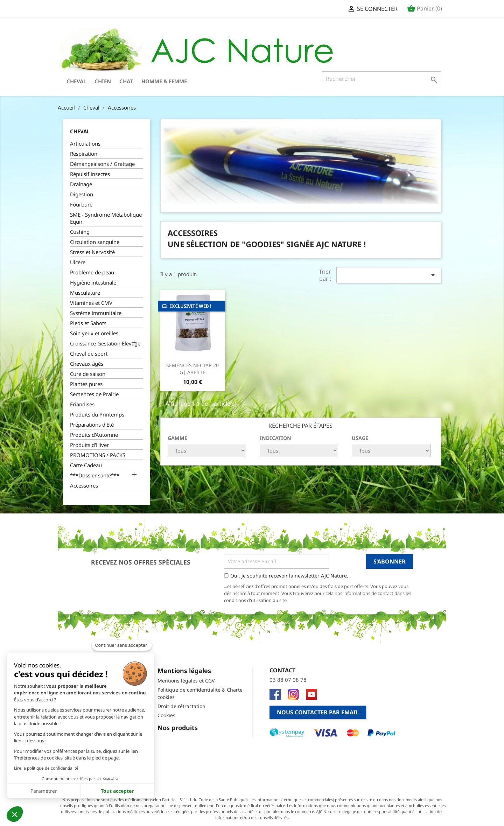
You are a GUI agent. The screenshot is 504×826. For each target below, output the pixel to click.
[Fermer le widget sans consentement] (122, 645)
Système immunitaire (96, 313)
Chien (103, 81)
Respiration (84, 154)
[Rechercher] (381, 79)
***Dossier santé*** (95, 475)
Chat (126, 81)
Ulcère (78, 262)
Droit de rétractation (181, 706)
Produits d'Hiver (89, 445)
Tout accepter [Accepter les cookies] (117, 791)
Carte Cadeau (86, 465)
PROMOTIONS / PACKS (98, 455)
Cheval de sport (89, 353)
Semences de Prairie (94, 394)
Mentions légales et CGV (186, 681)
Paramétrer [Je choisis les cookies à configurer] (44, 791)
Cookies (166, 715)
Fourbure (81, 204)
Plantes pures (86, 384)
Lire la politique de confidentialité (46, 768)
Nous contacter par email (318, 712)
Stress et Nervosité (92, 252)
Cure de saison (88, 374)
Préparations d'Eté (92, 425)
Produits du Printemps (97, 414)
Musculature (85, 293)
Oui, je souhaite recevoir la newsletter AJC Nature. (289, 576)
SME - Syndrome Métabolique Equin (106, 218)
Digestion (82, 194)
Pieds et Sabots (88, 323)
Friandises (82, 404)
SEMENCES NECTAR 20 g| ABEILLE (192, 369)
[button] (15, 814)
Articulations (85, 143)
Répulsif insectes (90, 174)
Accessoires (84, 485)
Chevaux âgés (87, 364)
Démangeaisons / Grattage (102, 164)
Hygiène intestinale (93, 282)
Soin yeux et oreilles (94, 333)
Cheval (76, 81)
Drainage (81, 184)
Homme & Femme (164, 81)
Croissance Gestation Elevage (105, 343)
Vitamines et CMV (91, 303)
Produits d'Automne (94, 435)
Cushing (80, 232)
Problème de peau (92, 272)
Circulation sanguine (95, 242)
